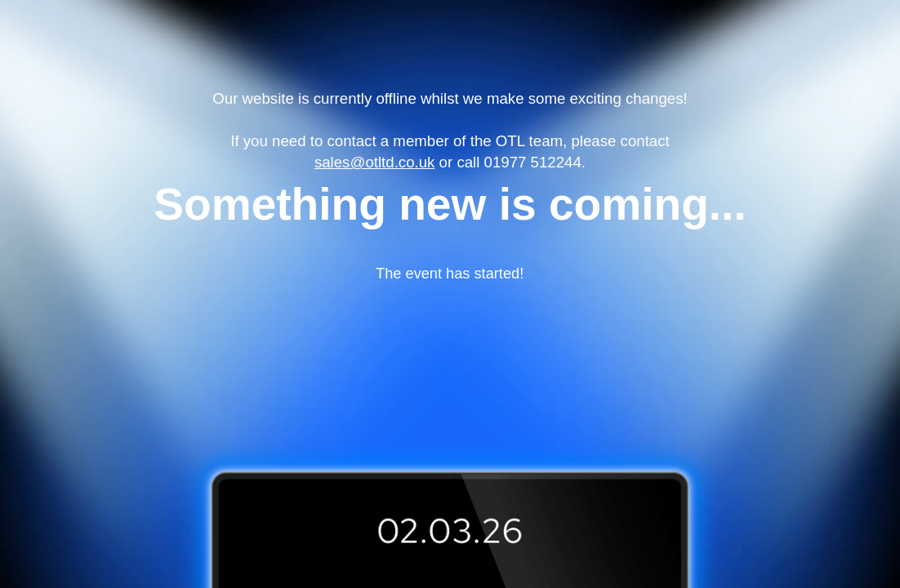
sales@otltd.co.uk (375, 162)
